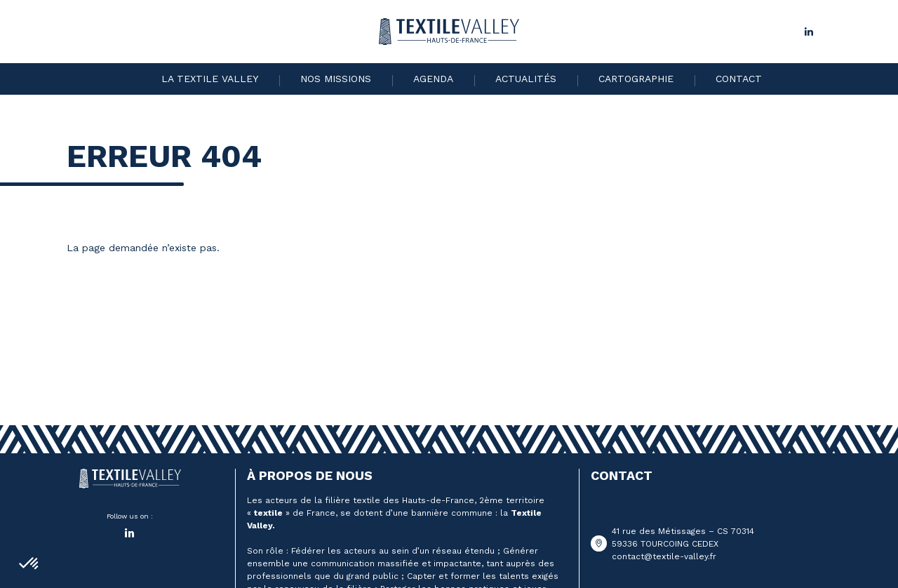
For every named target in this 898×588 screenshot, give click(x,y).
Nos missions (336, 79)
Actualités (526, 79)
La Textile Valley (210, 79)
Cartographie (636, 79)
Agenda (433, 79)
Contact (739, 79)
